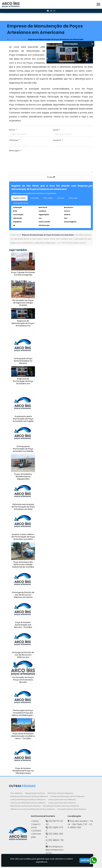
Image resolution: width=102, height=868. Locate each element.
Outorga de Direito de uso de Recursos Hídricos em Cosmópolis (23, 656)
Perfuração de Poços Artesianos (60, 794)
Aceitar (85, 860)
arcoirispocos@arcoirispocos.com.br (55, 850)
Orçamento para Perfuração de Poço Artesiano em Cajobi (23, 419)
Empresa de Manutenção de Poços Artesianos (29, 797)
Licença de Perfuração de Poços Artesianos (28, 800)
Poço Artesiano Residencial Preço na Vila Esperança (23, 771)
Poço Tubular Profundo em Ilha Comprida (23, 274)
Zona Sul (61, 198)
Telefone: (14, 141)
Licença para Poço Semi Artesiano (62, 803)
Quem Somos (36, 826)
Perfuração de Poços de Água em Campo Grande (23, 303)
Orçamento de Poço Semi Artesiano (72, 810)
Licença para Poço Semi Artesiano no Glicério (23, 361)
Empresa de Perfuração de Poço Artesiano (67, 797)
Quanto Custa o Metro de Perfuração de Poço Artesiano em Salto (23, 537)
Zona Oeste (48, 198)
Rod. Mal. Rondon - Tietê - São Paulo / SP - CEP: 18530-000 (80, 825)
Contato (37, 831)
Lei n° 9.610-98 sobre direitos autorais (72, 243)
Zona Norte (34, 198)
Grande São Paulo (21, 203)
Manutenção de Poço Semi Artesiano (25, 806)
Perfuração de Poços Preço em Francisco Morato (23, 680)
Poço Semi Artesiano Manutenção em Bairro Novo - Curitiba (23, 736)
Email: (57, 130)
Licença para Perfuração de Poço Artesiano (28, 803)
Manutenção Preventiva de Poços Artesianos (61, 806)
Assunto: (58, 141)
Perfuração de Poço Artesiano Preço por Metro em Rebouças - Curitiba (23, 714)
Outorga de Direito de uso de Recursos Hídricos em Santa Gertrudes (23, 596)
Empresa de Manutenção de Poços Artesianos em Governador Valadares (23, 325)
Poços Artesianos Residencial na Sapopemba (23, 477)
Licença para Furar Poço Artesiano (62, 800)
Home (36, 821)
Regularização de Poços (35, 794)
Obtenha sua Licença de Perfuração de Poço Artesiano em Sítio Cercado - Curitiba (23, 508)
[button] (98, 4)
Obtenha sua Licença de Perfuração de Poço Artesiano (33, 810)
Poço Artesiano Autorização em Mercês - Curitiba (23, 625)
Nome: (13, 130)
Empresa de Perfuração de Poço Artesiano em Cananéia (23, 383)
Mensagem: (15, 151)
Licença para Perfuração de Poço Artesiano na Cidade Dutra (23, 450)
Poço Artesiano (17, 794)
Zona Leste (73, 198)
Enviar (51, 178)
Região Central (19, 198)
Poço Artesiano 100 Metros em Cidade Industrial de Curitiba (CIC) (23, 566)
